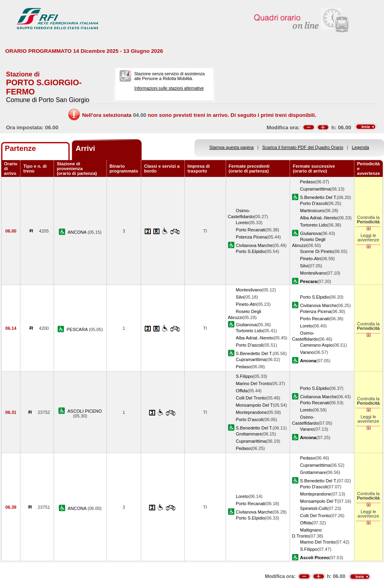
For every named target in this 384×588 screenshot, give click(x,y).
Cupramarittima (315, 189)
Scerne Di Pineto (317, 251)
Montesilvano (313, 273)
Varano (307, 352)
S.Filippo (245, 376)
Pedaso (308, 182)
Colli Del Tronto (251, 398)
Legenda (361, 147)
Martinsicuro (312, 211)
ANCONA (78, 232)
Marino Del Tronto (254, 383)
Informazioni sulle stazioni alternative (169, 88)
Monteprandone (252, 412)
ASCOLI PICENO (84, 411)
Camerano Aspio (316, 345)
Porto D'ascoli (314, 203)
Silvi (304, 266)
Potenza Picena (252, 237)
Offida (242, 391)
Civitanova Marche (254, 245)
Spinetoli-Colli (314, 508)
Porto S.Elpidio (251, 251)
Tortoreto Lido (314, 225)
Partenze (20, 148)
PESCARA (78, 329)
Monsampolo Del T (255, 405)
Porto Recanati (251, 230)
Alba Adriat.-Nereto (319, 218)
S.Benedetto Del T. (318, 197)
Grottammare (249, 434)
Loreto (242, 223)
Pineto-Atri (310, 259)
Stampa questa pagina (231, 147)
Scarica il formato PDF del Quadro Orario (303, 147)
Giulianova (310, 233)
